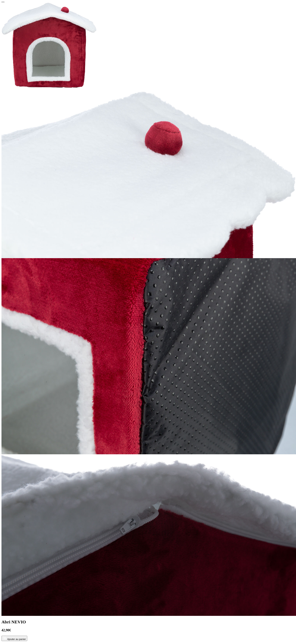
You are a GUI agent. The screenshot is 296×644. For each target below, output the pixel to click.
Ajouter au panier (14, 639)
